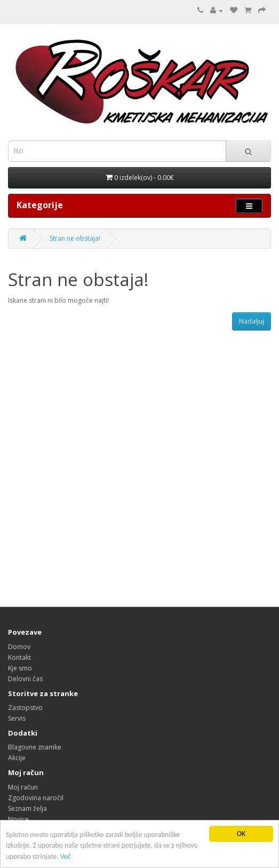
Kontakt (19, 657)
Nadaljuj (252, 321)
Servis (17, 718)
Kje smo (20, 668)
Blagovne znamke (35, 747)
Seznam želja (27, 808)
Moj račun (23, 787)
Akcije (17, 758)
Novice (18, 819)
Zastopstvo (25, 708)
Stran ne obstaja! (75, 238)
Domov (19, 647)
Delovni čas (25, 679)
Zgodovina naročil (36, 798)
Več (66, 857)
